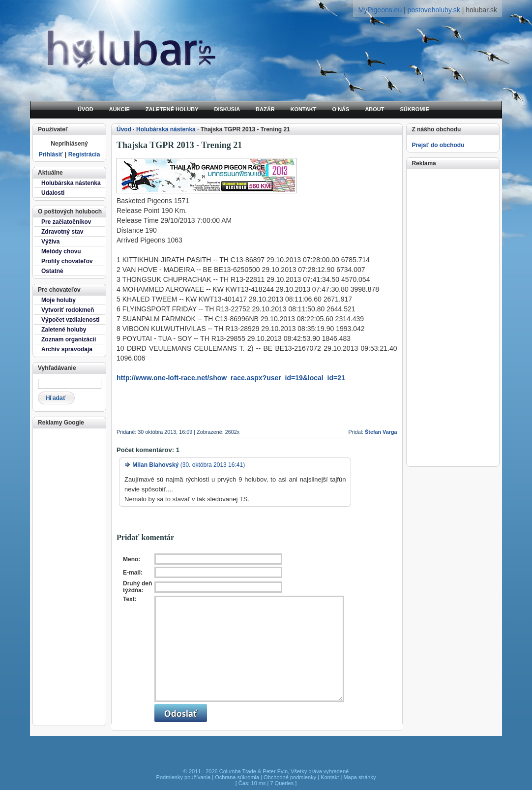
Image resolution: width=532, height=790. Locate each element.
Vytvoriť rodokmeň (68, 310)
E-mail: (133, 573)
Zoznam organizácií (69, 339)
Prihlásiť (51, 154)
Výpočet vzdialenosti (71, 320)
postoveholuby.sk (434, 10)
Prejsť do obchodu (438, 145)
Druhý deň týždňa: (137, 587)
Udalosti (53, 193)
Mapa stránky (359, 777)
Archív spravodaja (67, 349)
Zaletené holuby (64, 330)
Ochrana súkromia (237, 777)
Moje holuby (59, 300)
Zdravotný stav (62, 232)
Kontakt (330, 777)
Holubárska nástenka (71, 183)
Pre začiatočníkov (66, 222)
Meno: (132, 559)
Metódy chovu (61, 251)
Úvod (124, 129)
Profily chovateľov (67, 261)
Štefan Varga (381, 432)
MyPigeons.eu (380, 10)
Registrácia (84, 154)
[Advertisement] (69, 576)
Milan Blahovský (155, 465)
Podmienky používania (184, 777)
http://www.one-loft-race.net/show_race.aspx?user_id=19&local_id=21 (231, 378)
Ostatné (52, 271)
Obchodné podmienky (290, 777)
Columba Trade (238, 771)
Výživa (50, 242)
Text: (130, 599)
